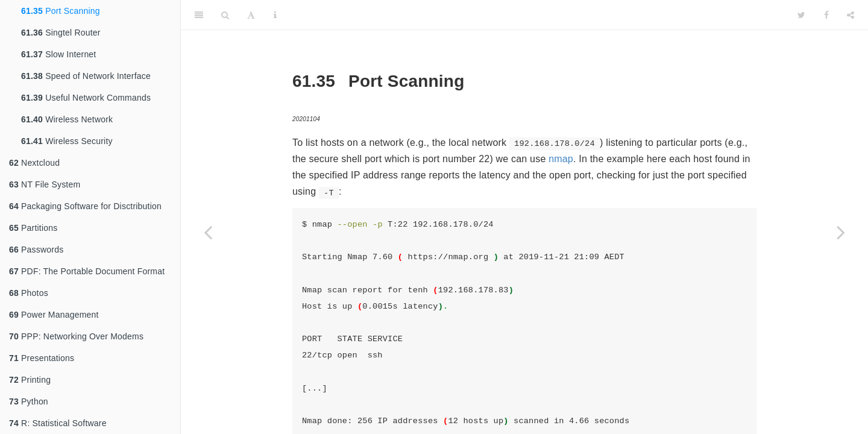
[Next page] (841, 232)
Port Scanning (61, 11)
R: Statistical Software (58, 423)
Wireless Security (67, 141)
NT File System (45, 184)
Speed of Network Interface (86, 76)
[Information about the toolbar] (275, 15)
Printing (30, 380)
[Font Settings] (251, 15)
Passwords (36, 250)
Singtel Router (61, 33)
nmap (561, 159)
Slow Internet (58, 54)
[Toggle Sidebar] (199, 15)
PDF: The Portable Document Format (87, 271)
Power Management (54, 315)
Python (29, 401)
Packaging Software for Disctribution (85, 206)
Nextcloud (34, 163)
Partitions (33, 228)
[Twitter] (801, 15)
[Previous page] (208, 232)
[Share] (851, 15)
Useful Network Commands (86, 98)
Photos (29, 293)
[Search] (225, 15)
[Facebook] (826, 15)
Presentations (42, 358)
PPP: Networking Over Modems (76, 336)
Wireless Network (67, 119)
